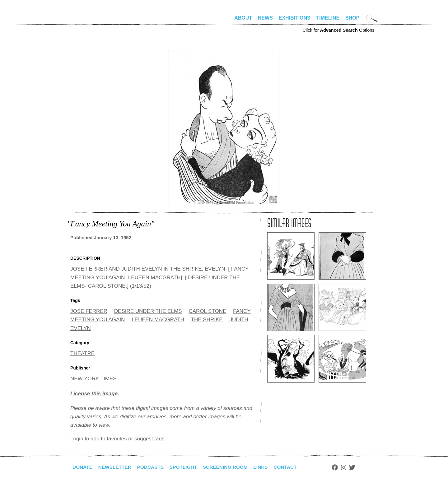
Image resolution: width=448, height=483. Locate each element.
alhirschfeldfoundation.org (89, 21)
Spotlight (187, 467)
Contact (292, 467)
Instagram (351, 467)
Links (267, 467)
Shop (352, 18)
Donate (83, 467)
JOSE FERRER (89, 311)
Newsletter (116, 467)
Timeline (328, 18)
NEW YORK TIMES (93, 379)
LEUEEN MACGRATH (158, 320)
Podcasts (153, 467)
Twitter (360, 467)
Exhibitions (295, 18)
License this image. (95, 394)
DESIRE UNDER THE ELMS (148, 311)
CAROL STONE (207, 311)
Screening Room (230, 467)
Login (77, 439)
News (265, 18)
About (243, 18)
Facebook (342, 467)
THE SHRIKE (207, 320)
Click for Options (338, 30)
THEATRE (82, 353)
